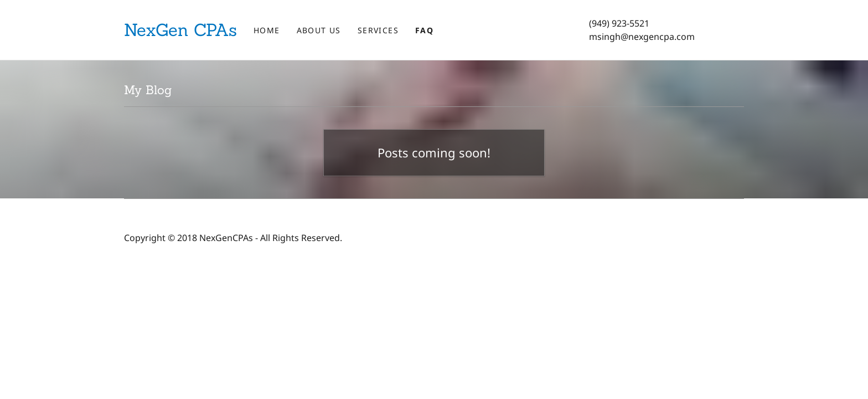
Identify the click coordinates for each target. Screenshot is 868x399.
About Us (319, 30)
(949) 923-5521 (619, 23)
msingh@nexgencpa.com (642, 37)
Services (378, 30)
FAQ (424, 30)
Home (267, 30)
